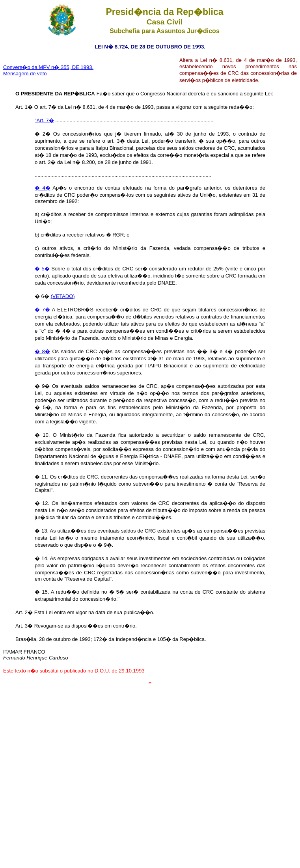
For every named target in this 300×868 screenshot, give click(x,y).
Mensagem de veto (25, 74)
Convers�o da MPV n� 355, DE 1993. (48, 67)
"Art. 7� (44, 120)
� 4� (43, 188)
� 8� (42, 351)
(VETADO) (62, 296)
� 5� (42, 269)
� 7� (42, 310)
